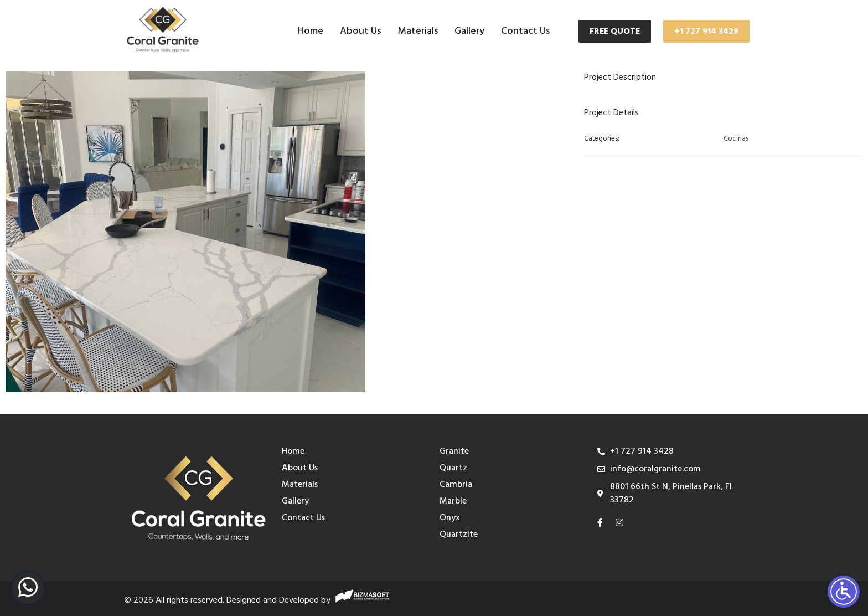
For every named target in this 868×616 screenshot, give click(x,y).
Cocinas (736, 139)
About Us (360, 31)
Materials (418, 31)
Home (311, 31)
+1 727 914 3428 (706, 32)
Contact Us (525, 31)
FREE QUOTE (615, 32)
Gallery (469, 31)
